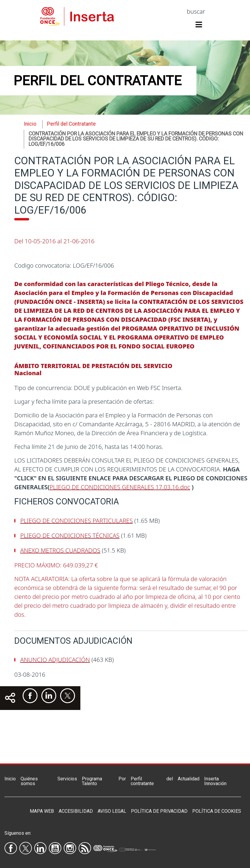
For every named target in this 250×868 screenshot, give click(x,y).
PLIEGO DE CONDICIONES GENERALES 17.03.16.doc (120, 487)
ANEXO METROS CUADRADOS (60, 550)
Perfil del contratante (152, 781)
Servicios (67, 779)
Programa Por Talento (104, 781)
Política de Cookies (217, 811)
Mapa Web (42, 811)
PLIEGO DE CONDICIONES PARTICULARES (76, 521)
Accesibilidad (76, 811)
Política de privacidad (159, 811)
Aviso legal (112, 811)
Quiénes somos (29, 781)
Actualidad (189, 779)
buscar (196, 11)
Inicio (30, 124)
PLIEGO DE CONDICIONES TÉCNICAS (70, 535)
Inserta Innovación (215, 781)
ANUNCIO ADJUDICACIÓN (55, 660)
